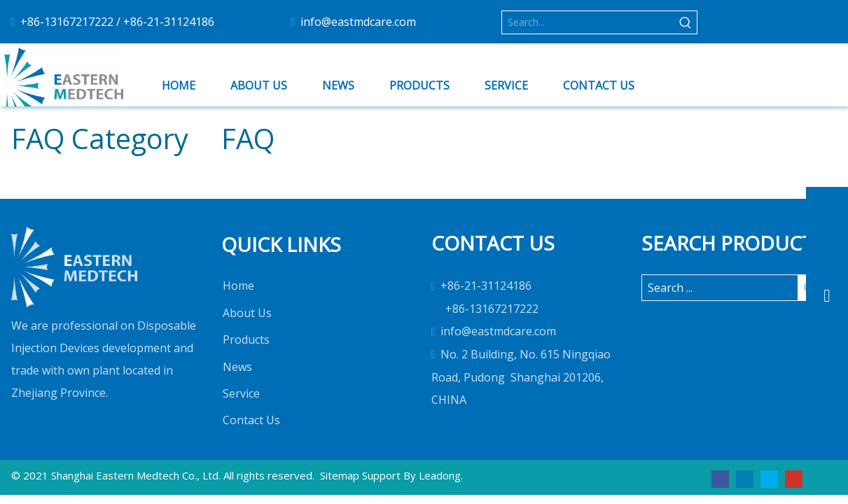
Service (241, 393)
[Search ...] (720, 288)
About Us (247, 313)
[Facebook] (720, 478)
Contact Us (251, 420)
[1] (74, 267)
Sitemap (340, 475)
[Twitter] (769, 478)
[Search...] (588, 22)
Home (238, 286)
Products (246, 339)
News (237, 367)
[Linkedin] (745, 478)
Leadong (440, 475)
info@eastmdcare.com (358, 22)
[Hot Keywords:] (686, 22)
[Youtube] (794, 478)
